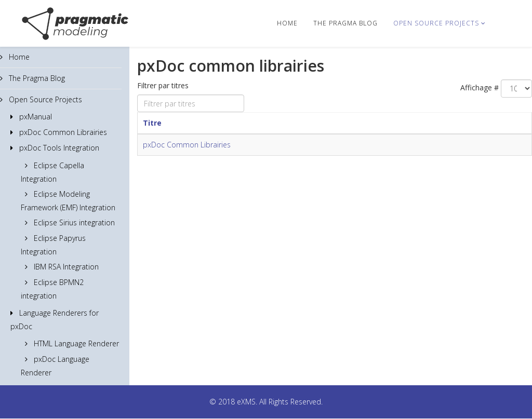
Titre (152, 123)
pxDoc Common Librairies (62, 132)
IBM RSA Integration (65, 267)
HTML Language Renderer (75, 343)
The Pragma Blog (345, 23)
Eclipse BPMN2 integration (52, 289)
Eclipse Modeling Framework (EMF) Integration (68, 201)
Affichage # (480, 87)
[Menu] (506, 23)
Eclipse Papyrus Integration (53, 245)
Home (287, 23)
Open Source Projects (436, 23)
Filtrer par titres (164, 85)
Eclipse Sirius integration (73, 222)
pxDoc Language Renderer (55, 366)
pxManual (35, 117)
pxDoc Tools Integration (58, 148)
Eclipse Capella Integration (52, 172)
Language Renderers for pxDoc (55, 320)
